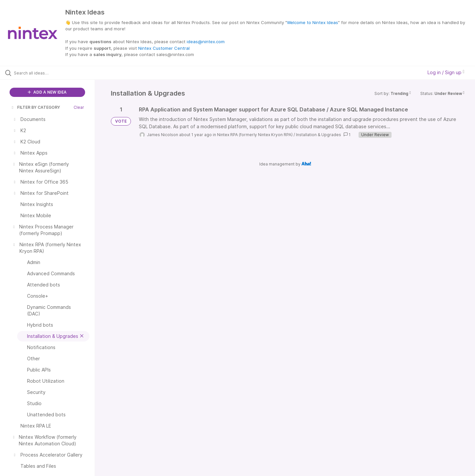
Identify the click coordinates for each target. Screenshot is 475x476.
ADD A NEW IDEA (47, 92)
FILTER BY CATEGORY (35, 107)
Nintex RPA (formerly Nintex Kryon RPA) (255, 135)
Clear (79, 107)
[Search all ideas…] (56, 73)
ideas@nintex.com (206, 42)
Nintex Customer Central (164, 48)
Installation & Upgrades (318, 135)
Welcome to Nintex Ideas (313, 22)
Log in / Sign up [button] (446, 72)
